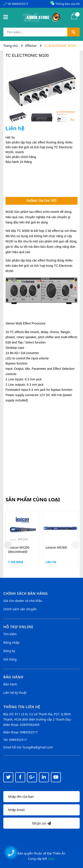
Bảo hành (10, 684)
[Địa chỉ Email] (41, 810)
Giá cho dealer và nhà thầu (23, 601)
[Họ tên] (41, 797)
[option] (18, 118)
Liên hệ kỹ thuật (15, 693)
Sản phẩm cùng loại (33, 499)
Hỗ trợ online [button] (18, 627)
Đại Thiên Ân (56, 853)
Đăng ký (9, 651)
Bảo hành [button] (13, 677)
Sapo (51, 859)
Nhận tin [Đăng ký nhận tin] (41, 823)
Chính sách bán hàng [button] (26, 593)
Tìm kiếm (10, 634)
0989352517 (20, 4)
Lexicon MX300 (56, 548)
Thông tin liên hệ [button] (22, 707)
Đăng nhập (11, 642)
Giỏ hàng (10, 659)
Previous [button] (8, 545)
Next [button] (75, 545)
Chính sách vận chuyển (20, 609)
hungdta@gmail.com (38, 747)
